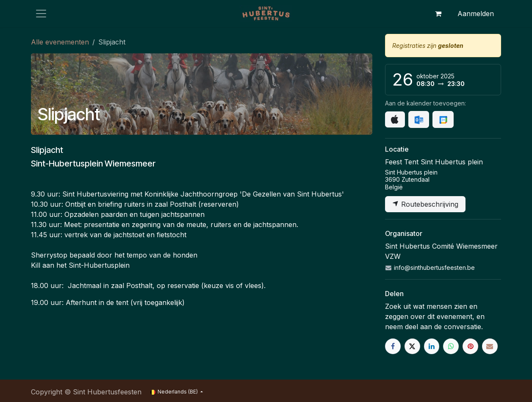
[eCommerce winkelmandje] (438, 14)
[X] (412, 346)
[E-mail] (490, 346)
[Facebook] (393, 346)
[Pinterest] (470, 346)
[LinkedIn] (432, 346)
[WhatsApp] (451, 346)
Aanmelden (476, 14)
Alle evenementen (60, 42)
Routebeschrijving (425, 204)
